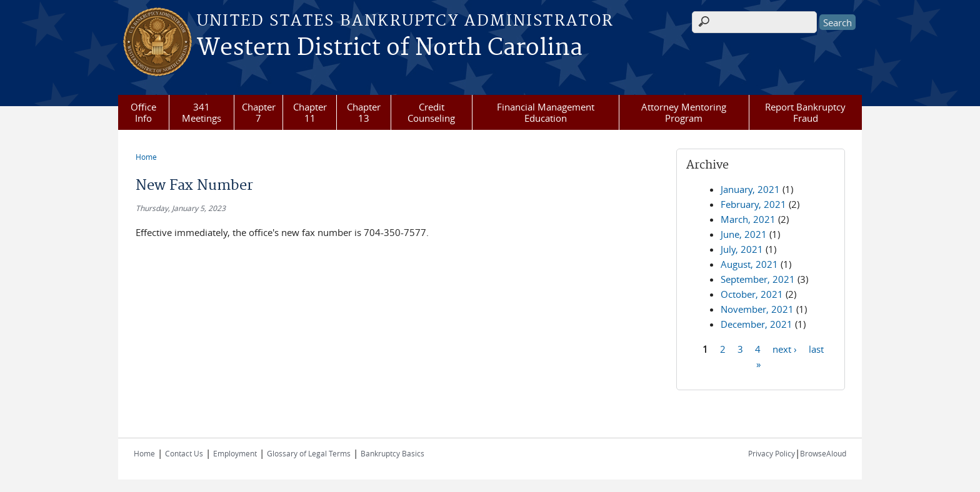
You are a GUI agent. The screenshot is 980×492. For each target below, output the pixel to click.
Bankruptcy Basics (392, 453)
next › (785, 348)
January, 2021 (750, 189)
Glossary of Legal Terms (309, 453)
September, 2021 (758, 279)
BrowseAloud (823, 453)
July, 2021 (742, 249)
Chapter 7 (259, 112)
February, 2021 (753, 204)
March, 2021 (748, 219)
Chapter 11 (310, 112)
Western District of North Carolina (390, 48)
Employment (235, 453)
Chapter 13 (364, 112)
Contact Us (184, 453)
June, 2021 (744, 234)
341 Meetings (202, 112)
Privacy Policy (772, 453)
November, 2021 (757, 309)
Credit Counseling (431, 112)
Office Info (143, 112)
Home (146, 157)
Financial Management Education (546, 112)
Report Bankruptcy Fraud (805, 112)
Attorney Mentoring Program (684, 112)
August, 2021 (749, 264)
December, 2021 (757, 324)
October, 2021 (752, 294)
